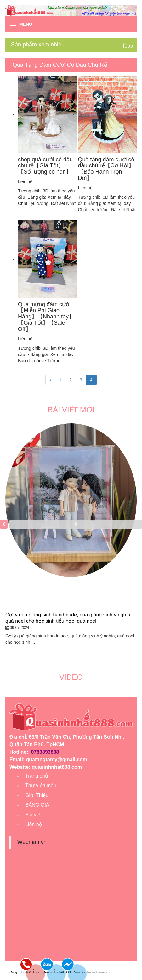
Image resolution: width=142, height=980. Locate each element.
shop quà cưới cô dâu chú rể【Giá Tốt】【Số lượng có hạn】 (45, 166)
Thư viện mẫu (41, 786)
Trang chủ (37, 776)
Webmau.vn (32, 842)
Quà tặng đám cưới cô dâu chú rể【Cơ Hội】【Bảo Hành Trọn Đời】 (106, 169)
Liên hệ (34, 824)
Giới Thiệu (37, 795)
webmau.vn (101, 972)
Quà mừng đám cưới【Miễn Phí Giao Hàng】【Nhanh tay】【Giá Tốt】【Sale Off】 (46, 317)
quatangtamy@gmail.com (56, 760)
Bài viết (34, 815)
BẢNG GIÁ (37, 805)
